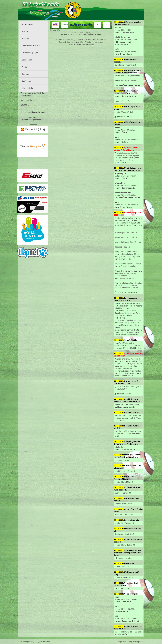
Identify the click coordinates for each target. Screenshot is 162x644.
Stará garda (27, 81)
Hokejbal (25, 39)
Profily (24, 67)
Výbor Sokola (27, 88)
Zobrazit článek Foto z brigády (81, 44)
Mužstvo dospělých (30, 53)
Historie (25, 31)
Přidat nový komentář (94, 42)
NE (22, 105)
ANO (22, 100)
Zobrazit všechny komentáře (71, 42)
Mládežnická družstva (31, 46)
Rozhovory (26, 74)
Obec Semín (27, 60)
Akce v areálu (27, 24)
